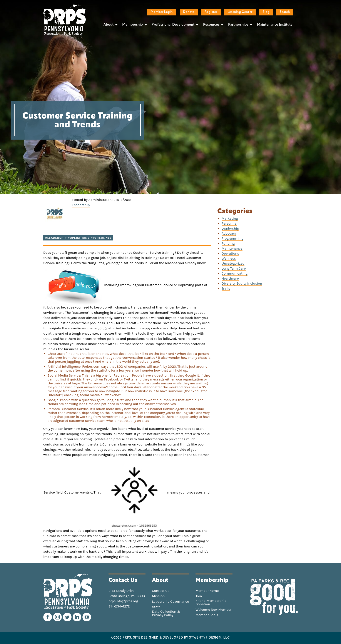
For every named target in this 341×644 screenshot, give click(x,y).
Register (211, 12)
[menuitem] (109, 25)
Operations (230, 253)
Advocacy (229, 233)
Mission (158, 596)
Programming (232, 238)
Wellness (229, 258)
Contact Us (161, 591)
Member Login (162, 12)
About (109, 25)
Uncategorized (233, 263)
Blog (266, 12)
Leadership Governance (170, 602)
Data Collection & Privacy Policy (166, 613)
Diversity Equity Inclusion (242, 283)
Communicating (235, 273)
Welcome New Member (213, 610)
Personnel (229, 223)
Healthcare (230, 278)
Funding (228, 243)
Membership (133, 25)
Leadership (81, 205)
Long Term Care (234, 268)
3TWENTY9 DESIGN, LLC (210, 638)
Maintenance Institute (275, 25)
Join (199, 596)
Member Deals (207, 615)
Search (285, 12)
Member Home (207, 591)
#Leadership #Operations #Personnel (78, 238)
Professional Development (173, 25)
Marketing (230, 218)
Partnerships (238, 25)
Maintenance (232, 248)
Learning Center (240, 12)
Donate (189, 12)
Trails (226, 288)
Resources (211, 25)
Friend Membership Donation (211, 602)
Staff (156, 607)
